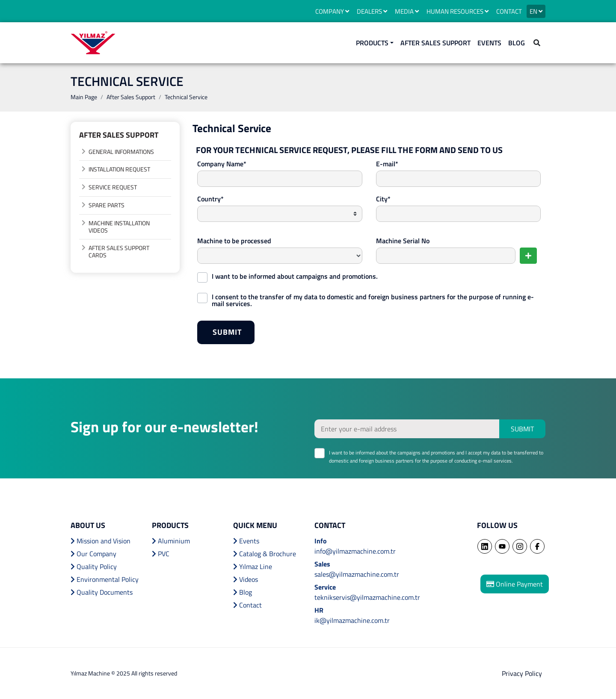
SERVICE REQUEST (113, 187)
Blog (243, 592)
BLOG (517, 43)
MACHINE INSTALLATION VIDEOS (119, 227)
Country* (210, 199)
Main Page (84, 97)
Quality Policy (94, 566)
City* (383, 199)
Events (246, 541)
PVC (161, 554)
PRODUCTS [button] (372, 43)
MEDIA (407, 11)
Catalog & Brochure (265, 554)
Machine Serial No (403, 241)
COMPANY (332, 11)
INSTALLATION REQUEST (119, 169)
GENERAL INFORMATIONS (121, 152)
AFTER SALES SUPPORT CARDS (119, 251)
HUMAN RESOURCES (458, 11)
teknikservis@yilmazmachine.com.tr (367, 597)
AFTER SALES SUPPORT (435, 43)
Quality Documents (102, 592)
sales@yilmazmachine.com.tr (357, 574)
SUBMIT (234, 335)
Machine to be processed (234, 241)
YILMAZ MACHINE (93, 43)
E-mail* (387, 164)
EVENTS (489, 43)
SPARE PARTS (107, 205)
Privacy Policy (522, 673)
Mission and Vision (101, 541)
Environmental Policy (105, 579)
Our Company (93, 554)
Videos (246, 579)
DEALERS (372, 11)
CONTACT (509, 11)
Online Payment (515, 584)
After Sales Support (131, 97)
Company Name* (222, 164)
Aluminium (171, 541)
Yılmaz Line (253, 566)
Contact (247, 605)
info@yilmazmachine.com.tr (355, 551)
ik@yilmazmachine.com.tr (352, 620)
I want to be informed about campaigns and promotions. (295, 275)
